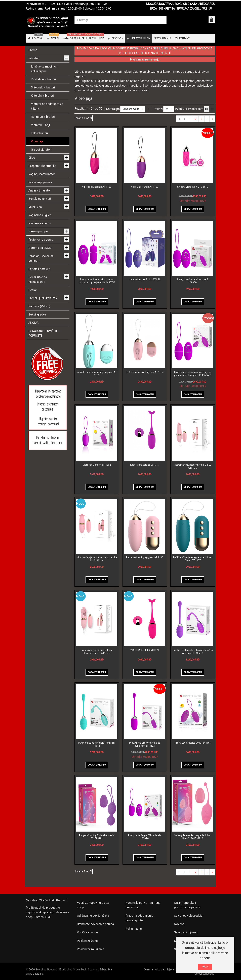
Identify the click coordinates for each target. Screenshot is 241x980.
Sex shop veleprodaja (188, 916)
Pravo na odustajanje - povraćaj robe (140, 918)
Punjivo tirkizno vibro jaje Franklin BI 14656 (97, 744)
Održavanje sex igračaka (93, 916)
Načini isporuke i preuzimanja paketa (187, 905)
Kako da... (160, 970)
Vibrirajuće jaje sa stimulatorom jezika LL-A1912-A (97, 559)
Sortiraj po (113, 109)
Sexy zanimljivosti (186, 932)
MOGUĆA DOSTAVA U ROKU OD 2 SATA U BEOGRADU (181, 4)
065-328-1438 (98, 4)
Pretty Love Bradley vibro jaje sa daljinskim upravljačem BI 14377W (97, 281)
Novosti (179, 924)
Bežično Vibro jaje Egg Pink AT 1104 (145, 372)
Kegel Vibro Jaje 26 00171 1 (145, 465)
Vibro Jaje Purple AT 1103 (145, 187)
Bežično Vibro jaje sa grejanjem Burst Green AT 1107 (193, 559)
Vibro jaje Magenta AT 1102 (97, 187)
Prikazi (158, 109)
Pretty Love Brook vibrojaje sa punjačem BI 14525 (145, 744)
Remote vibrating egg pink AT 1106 (145, 557)
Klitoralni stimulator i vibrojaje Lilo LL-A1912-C (193, 466)
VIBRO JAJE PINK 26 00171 (145, 650)
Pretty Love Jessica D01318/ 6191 (193, 743)
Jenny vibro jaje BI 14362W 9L (145, 279)
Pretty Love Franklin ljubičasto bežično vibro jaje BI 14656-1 (193, 652)
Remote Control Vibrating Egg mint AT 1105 (97, 374)
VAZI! (205, 967)
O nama (148, 970)
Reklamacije (134, 929)
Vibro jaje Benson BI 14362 (97, 465)
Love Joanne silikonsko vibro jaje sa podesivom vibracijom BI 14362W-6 (193, 374)
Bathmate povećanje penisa (95, 924)
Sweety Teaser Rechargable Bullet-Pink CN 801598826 (193, 837)
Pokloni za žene (87, 941)
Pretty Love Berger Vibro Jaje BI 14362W (145, 837)
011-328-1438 (54, 4)
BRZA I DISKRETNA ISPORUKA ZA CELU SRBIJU (181, 8)
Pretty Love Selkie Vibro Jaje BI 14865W (193, 281)
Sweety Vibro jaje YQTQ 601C (193, 187)
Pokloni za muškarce (91, 949)
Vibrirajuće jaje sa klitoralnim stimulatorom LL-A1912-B (97, 652)
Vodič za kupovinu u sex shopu (93, 905)
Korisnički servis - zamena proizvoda (143, 905)
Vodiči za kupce (87, 932)
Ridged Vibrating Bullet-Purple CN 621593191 (97, 837)
